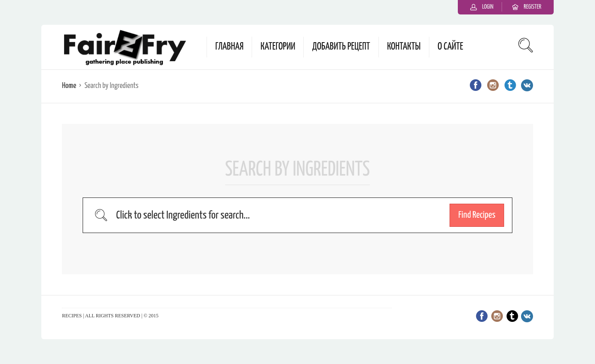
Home (69, 86)
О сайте (450, 47)
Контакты (404, 47)
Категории (278, 47)
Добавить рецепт (341, 47)
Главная (229, 47)
